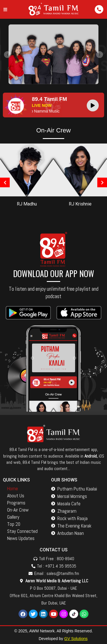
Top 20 (14, 524)
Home (13, 489)
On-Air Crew (18, 510)
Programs (16, 503)
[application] (94, 105)
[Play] (93, 105)
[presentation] (7, 55)
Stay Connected (22, 531)
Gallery (13, 517)
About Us (16, 496)
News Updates (21, 538)
